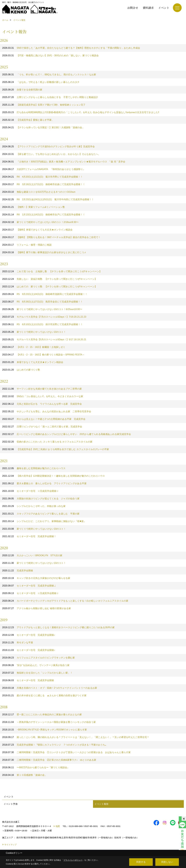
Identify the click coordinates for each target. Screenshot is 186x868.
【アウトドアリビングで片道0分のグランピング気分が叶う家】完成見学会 (48, 147)
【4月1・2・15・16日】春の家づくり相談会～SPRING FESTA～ (43, 355)
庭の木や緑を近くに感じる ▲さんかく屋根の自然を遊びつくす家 (44, 695)
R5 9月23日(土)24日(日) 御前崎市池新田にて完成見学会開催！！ (45, 294)
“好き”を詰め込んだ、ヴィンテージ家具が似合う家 (36, 665)
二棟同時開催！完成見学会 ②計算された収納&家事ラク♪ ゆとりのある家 (49, 760)
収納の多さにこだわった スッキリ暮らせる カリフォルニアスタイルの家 (47, 442)
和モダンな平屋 (18, 643)
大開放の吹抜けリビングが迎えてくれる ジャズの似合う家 (41, 499)
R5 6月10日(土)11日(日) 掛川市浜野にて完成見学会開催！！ (42, 324)
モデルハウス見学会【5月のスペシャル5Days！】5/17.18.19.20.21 (44, 339)
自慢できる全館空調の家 (22, 90)
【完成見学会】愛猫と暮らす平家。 (28, 120)
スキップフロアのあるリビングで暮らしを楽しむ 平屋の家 (41, 514)
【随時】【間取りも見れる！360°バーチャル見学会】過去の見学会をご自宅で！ (51, 237)
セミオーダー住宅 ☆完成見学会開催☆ (30, 491)
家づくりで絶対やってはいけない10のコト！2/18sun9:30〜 (40, 222)
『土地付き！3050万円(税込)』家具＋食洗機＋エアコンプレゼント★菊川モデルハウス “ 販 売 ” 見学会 (64, 162)
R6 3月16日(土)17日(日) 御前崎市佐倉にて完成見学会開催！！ (44, 184)
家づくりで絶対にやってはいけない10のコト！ (34, 332)
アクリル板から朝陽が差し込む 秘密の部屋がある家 (37, 608)
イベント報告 (101, 804)
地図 (58, 826)
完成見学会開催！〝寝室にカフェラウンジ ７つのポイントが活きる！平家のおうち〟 (55, 745)
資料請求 (148, 8)
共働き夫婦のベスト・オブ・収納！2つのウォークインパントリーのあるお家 (50, 688)
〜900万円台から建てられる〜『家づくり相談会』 (36, 767)
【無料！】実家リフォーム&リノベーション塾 (33, 207)
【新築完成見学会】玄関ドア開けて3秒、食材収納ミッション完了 (44, 105)
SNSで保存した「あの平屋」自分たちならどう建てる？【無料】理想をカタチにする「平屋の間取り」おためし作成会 (71, 48)
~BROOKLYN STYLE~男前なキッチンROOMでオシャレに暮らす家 (45, 730)
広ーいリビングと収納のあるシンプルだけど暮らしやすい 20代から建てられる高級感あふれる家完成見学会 (67, 434)
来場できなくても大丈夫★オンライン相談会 (33, 362)
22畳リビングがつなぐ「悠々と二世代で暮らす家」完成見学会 (42, 427)
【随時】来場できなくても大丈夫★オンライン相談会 (37, 230)
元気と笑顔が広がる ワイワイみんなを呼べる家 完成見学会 (42, 404)
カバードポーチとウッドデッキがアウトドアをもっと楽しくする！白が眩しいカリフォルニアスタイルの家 (65, 601)
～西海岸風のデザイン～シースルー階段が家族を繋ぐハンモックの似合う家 (49, 722)
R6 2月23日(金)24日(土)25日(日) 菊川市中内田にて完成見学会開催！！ (48, 199)
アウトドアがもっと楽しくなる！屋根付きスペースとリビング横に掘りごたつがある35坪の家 (58, 627)
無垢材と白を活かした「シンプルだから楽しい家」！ (37, 673)
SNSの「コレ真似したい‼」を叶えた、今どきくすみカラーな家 (43, 396)
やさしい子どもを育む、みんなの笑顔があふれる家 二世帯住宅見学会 (47, 411)
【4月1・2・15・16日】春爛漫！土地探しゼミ (34, 347)
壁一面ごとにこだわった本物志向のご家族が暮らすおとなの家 (42, 715)
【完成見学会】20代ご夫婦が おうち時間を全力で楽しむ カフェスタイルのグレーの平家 (56, 449)
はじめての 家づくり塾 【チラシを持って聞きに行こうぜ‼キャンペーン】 (50, 287)
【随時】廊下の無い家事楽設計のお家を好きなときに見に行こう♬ (44, 252)
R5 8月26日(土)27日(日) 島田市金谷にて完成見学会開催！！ (42, 302)
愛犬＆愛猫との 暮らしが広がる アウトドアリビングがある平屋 (44, 483)
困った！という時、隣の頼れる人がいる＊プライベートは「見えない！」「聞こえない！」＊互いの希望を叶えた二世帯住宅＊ (76, 737)
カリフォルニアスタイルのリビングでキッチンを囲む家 (39, 658)
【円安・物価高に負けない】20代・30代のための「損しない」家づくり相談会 (52, 55)
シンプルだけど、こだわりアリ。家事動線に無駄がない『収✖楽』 (44, 521)
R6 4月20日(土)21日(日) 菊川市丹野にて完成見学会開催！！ (42, 177)
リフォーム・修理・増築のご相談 (27, 245)
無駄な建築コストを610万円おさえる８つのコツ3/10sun (39, 192)
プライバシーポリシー (73, 860)
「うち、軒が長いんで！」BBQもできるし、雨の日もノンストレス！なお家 (49, 75)
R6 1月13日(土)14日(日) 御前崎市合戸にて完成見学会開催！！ (44, 215)
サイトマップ (10, 845)
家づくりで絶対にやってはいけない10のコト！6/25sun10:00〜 (42, 309)
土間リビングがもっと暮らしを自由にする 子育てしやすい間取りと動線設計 (50, 97)
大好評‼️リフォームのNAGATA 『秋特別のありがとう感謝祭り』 (44, 169)
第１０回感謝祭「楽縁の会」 (25, 775)
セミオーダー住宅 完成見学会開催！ (29, 536)
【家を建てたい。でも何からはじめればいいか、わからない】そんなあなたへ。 (51, 154)
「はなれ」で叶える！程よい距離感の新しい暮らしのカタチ (41, 82)
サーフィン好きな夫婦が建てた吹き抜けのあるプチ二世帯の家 (42, 389)
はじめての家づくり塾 (21, 370)
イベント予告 (11, 804)
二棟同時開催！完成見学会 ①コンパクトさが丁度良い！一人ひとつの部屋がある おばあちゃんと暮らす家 (66, 752)
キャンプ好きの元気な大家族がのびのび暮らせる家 (36, 578)
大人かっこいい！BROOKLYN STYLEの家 (32, 555)
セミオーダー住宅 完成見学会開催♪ (29, 635)
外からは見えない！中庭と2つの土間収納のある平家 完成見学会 (44, 419)
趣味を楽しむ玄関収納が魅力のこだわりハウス (34, 468)
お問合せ (133, 8)
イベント (164, 8)
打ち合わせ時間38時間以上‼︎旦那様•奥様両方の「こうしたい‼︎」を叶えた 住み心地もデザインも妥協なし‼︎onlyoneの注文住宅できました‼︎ (81, 112)
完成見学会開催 (18, 571)
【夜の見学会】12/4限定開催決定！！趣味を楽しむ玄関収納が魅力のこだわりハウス (54, 476)
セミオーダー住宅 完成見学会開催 (28, 680)
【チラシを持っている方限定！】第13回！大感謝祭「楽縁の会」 (43, 127)
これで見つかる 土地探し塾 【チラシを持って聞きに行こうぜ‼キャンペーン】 (52, 271)
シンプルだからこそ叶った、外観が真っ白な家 (34, 506)
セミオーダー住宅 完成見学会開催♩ (29, 586)
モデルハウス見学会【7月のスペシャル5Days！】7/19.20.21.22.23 (44, 317)
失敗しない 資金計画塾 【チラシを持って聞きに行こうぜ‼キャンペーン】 (50, 279)
